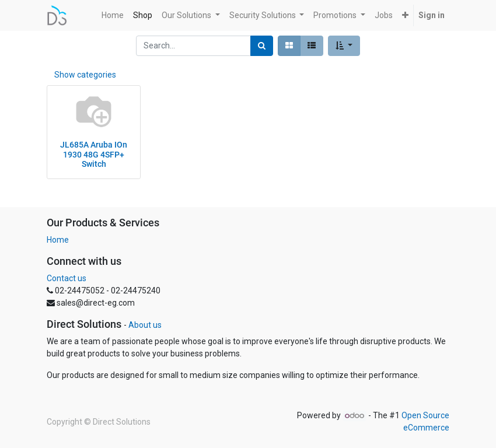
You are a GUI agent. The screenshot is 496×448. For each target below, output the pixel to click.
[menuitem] (113, 15)
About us (145, 325)
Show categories (85, 75)
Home (58, 240)
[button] (405, 15)
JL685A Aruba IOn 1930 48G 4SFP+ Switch (94, 155)
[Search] (262, 46)
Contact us (67, 278)
